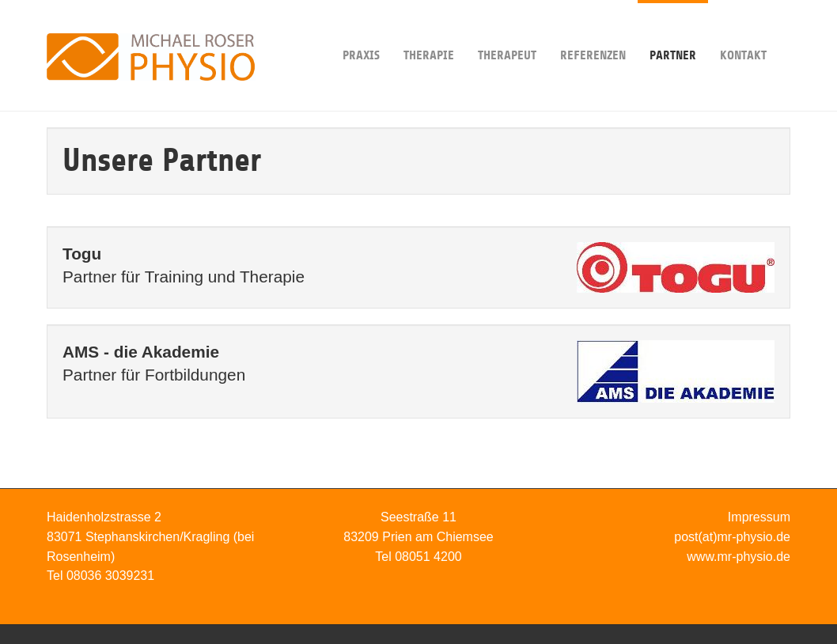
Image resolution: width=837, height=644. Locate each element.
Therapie (429, 31)
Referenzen (593, 31)
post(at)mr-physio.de (732, 537)
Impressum (759, 517)
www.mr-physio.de (739, 557)
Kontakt (743, 31)
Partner (673, 31)
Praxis (361, 31)
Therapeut (507, 31)
